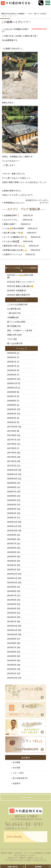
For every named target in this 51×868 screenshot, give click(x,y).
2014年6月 (12, 600)
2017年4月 (12, 453)
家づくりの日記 (13, 268)
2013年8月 (12, 643)
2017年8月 (12, 435)
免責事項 (16, 783)
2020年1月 (12, 362)
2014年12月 (12, 574)
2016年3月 (12, 509)
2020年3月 (12, 353)
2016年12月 (12, 470)
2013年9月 (12, 639)
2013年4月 (12, 660)
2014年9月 (12, 587)
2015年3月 (12, 561)
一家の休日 (12, 313)
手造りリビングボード (25, 282)
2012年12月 (12, 678)
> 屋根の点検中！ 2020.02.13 (16, 224)
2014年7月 (12, 595)
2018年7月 (12, 396)
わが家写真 (12, 309)
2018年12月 (12, 383)
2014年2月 (12, 617)
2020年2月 (12, 357)
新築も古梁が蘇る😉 (25, 286)
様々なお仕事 (13, 343)
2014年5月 (12, 604)
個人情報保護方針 (20, 778)
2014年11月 (12, 578)
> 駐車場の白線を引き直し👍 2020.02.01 (21, 250)
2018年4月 (12, 409)
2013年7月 (12, 647)
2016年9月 (12, 483)
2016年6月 (12, 496)
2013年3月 (12, 665)
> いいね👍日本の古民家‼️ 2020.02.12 (20, 228)
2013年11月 (12, 630)
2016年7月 (12, 492)
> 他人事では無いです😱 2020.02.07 (19, 233)
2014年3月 (12, 613)
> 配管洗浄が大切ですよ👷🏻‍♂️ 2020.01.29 (20, 246)
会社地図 (16, 768)
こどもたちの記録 (15, 304)
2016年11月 (12, 474)
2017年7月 (12, 440)
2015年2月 (12, 565)
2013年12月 (12, 626)
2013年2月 (12, 669)
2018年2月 (12, 418)
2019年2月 (12, 379)
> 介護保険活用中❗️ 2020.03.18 (17, 215)
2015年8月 (12, 539)
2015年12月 (12, 522)
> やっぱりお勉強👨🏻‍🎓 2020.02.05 (17, 241)
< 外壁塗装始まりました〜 (13, 203)
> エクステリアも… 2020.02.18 (17, 220)
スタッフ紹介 (18, 773)
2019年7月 (12, 366)
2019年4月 (12, 370)
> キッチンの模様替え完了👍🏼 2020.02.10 (21, 237)
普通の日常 (12, 335)
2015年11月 (12, 526)
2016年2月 (12, 513)
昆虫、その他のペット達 (18, 330)
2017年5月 (12, 448)
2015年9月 (12, 535)
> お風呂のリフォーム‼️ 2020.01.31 (19, 254)
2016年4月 (12, 505)
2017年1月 (12, 466)
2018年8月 (12, 392)
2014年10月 (12, 583)
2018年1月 (12, 422)
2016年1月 (12, 518)
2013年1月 (12, 673)
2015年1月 (12, 570)
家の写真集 (12, 326)
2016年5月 (12, 500)
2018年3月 (12, 414)
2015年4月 (12, 557)
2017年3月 (12, 457)
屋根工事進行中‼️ (23, 295)
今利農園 (11, 317)
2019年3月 (12, 375)
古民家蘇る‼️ (21, 291)
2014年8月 (12, 591)
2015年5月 (12, 552)
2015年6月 (12, 548)
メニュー (26, 797)
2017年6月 (12, 444)
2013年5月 (12, 656)
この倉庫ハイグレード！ (16, 22)
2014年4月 (12, 608)
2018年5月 (12, 405)
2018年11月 (12, 388)
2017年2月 (12, 461)
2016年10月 (12, 479)
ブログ (26, 268)
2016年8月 (12, 487)
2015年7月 (12, 544)
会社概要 (16, 762)
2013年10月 (12, 634)
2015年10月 (12, 531)
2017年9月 (12, 431)
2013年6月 (12, 652)
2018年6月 (12, 401)
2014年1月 (12, 621)
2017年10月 (12, 427)
